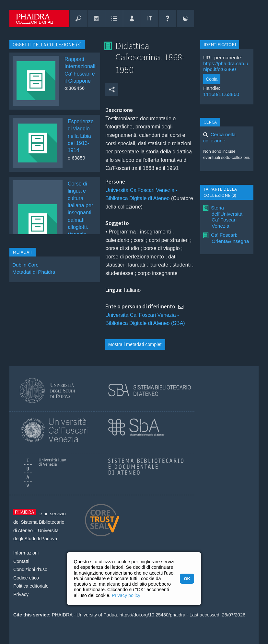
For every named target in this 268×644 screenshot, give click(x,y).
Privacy (21, 594)
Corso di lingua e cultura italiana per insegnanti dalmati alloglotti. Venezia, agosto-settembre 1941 (80, 220)
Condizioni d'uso (30, 569)
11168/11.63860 (221, 94)
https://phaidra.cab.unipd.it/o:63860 (226, 66)
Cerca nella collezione (219, 137)
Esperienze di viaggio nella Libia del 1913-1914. (81, 136)
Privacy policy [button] (126, 595)
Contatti (21, 561)
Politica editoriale (31, 586)
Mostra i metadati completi (135, 344)
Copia (212, 79)
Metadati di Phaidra (34, 272)
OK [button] (187, 579)
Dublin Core (25, 265)
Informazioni (26, 553)
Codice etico (26, 578)
